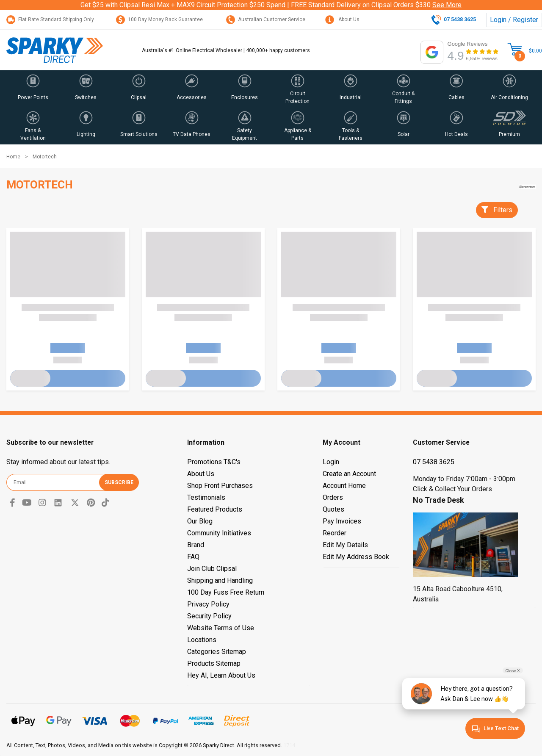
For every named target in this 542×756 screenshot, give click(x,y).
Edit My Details (345, 545)
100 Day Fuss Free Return (226, 592)
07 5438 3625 (434, 462)
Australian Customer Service (266, 19)
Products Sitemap (214, 663)
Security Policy (209, 616)
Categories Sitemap (217, 652)
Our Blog (200, 521)
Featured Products (215, 509)
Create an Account (349, 474)
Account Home (344, 486)
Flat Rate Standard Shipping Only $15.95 (59, 19)
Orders (333, 497)
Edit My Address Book (356, 557)
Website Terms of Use (221, 628)
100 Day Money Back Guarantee (159, 19)
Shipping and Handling (220, 580)
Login (331, 462)
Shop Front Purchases (220, 486)
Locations (202, 640)
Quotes (333, 509)
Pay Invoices (342, 521)
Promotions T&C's (214, 462)
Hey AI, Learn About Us (221, 675)
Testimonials (206, 497)
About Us (342, 19)
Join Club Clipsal (212, 569)
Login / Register (514, 20)
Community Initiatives (219, 533)
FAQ (193, 557)
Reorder (335, 533)
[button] (33, 89)
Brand (196, 545)
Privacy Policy (208, 604)
